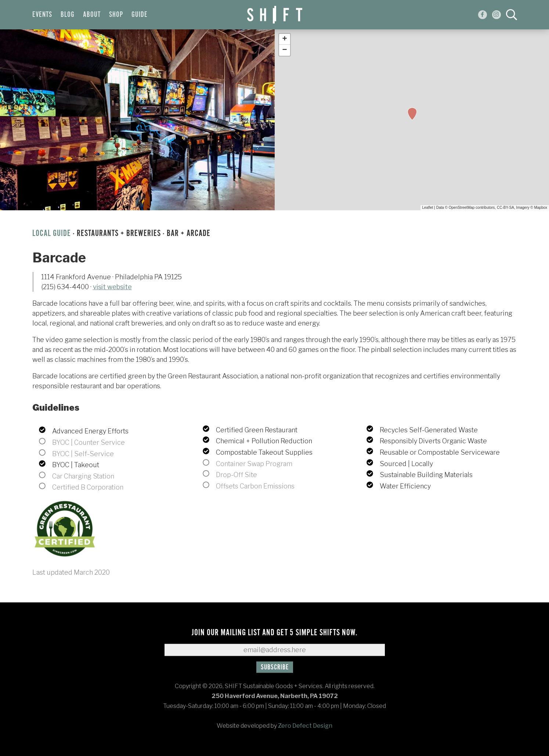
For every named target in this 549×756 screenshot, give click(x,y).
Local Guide (52, 234)
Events (42, 15)
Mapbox (541, 208)
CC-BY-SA (505, 208)
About (92, 15)
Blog (68, 15)
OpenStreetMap (462, 208)
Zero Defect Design (305, 726)
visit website (112, 287)
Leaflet (428, 208)
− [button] (284, 50)
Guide (140, 15)
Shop (116, 15)
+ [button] (284, 39)
